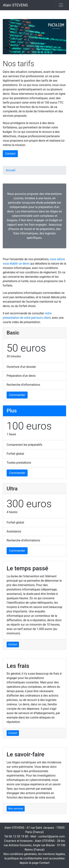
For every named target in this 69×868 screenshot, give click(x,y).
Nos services (16, 809)
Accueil (10, 170)
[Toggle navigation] (61, 5)
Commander (17, 395)
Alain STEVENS (15, 5)
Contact (10, 154)
